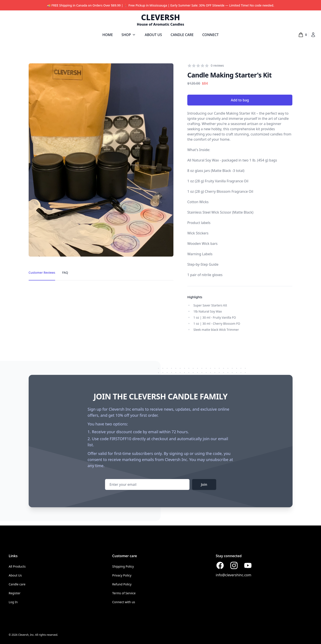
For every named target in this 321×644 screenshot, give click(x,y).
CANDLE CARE (182, 35)
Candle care (17, 584)
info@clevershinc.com (234, 575)
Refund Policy (122, 584)
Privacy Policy (122, 575)
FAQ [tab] (65, 273)
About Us (15, 575)
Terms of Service (124, 593)
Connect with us (124, 602)
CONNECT (210, 35)
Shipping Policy (123, 566)
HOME (108, 35)
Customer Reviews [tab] (42, 273)
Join (204, 484)
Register (15, 593)
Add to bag (240, 100)
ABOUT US (153, 35)
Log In (13, 602)
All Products (17, 566)
